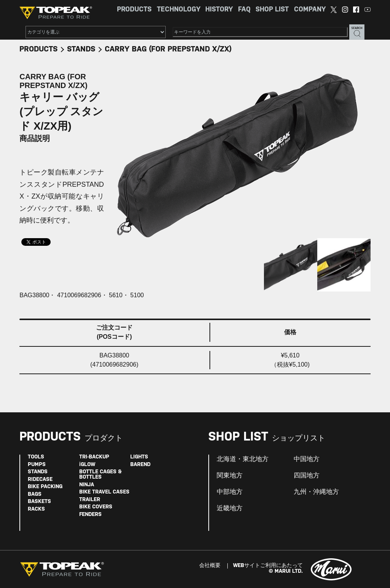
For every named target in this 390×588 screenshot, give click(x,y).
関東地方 (230, 476)
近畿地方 (230, 508)
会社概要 (210, 566)
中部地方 (230, 492)
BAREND (140, 465)
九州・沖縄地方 (316, 492)
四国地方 (307, 476)
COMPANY (310, 10)
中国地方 (307, 459)
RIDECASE (40, 480)
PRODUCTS (134, 10)
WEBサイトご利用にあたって (268, 566)
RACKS (36, 509)
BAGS (35, 494)
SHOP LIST (272, 10)
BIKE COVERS (96, 507)
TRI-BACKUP (94, 457)
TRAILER (90, 500)
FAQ (244, 10)
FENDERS (90, 515)
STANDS (81, 49)
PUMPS (37, 465)
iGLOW (87, 465)
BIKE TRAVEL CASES (104, 492)
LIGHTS (139, 457)
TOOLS (36, 457)
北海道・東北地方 (243, 459)
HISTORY (219, 10)
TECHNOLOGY (179, 10)
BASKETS (39, 502)
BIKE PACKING (45, 487)
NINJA (87, 485)
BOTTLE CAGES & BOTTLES (100, 475)
